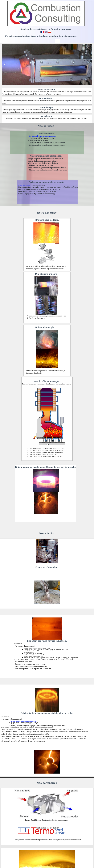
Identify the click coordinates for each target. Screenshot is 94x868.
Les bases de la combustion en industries (42, 136)
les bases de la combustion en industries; (24, 721)
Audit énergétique (24, 185)
